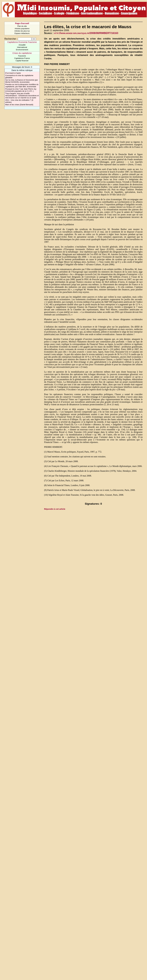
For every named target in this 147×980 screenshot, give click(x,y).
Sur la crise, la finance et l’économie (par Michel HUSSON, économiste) (21, 81)
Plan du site (22, 26)
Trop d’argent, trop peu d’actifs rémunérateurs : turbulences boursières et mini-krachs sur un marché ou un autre (22, 96)
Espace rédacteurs (22, 33)
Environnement (22, 50)
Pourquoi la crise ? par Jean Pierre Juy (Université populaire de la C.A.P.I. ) (21, 90)
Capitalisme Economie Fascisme (22, 42)
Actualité (22, 45)
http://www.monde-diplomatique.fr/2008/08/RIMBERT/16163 (86, 33)
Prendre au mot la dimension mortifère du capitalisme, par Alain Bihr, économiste (22, 85)
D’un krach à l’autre (13, 73)
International (22, 47)
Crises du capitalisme (22, 53)
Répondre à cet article (55, 509)
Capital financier (22, 61)
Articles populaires (22, 29)
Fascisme (22, 56)
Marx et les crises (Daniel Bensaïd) (19, 105)
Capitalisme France (22, 58)
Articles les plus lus (22, 31)
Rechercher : (11, 39)
